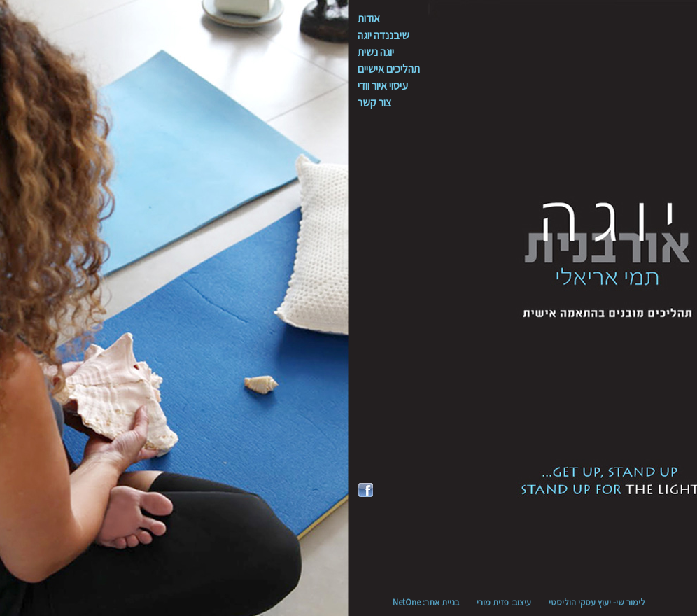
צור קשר (374, 103)
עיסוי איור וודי (383, 86)
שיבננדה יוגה (383, 35)
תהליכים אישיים (389, 69)
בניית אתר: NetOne (426, 602)
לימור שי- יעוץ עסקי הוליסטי (597, 602)
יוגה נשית (376, 52)
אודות (369, 19)
